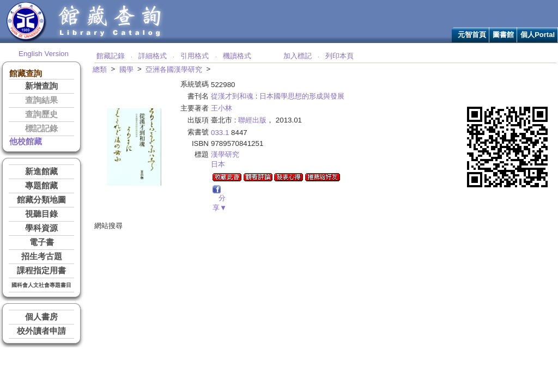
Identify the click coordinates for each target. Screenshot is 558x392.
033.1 (220, 133)
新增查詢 (41, 86)
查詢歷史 (41, 114)
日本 (218, 164)
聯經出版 (252, 120)
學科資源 (41, 228)
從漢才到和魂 (232, 96)
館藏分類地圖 (41, 200)
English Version (44, 54)
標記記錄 (41, 128)
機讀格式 (237, 56)
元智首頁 (472, 35)
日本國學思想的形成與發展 (302, 96)
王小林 (222, 108)
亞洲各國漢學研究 (174, 69)
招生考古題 (42, 256)
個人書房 (41, 317)
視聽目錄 (41, 214)
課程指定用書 (41, 271)
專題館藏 (41, 186)
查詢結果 (41, 100)
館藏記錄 (111, 56)
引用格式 (195, 56)
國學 (126, 69)
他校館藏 (26, 142)
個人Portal (538, 35)
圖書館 (503, 35)
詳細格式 (153, 56)
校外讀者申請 (41, 331)
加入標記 (298, 56)
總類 (100, 69)
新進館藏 (41, 171)
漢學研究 (225, 154)
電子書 (42, 242)
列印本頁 (339, 56)
